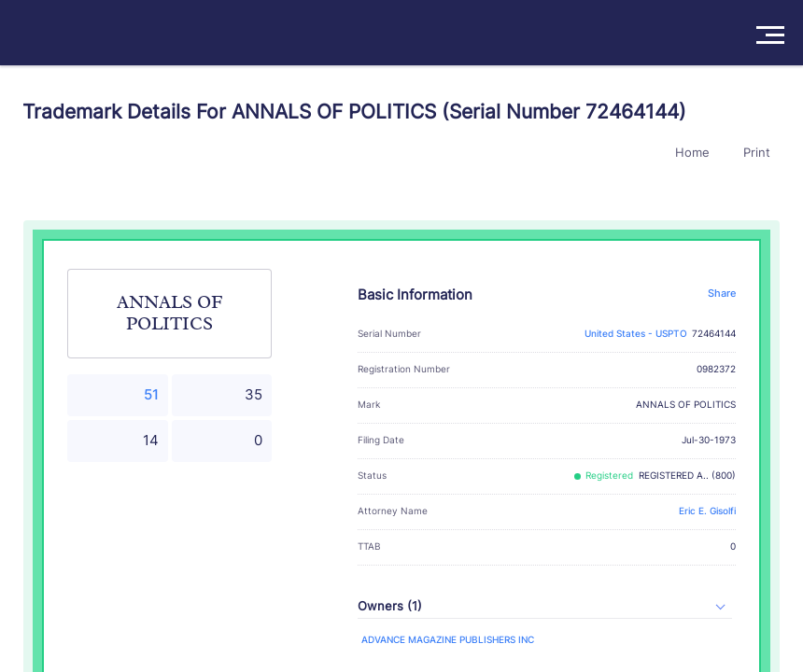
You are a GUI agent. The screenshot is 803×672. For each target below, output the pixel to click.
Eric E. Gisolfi (707, 511)
